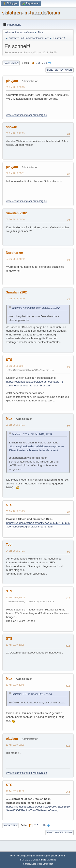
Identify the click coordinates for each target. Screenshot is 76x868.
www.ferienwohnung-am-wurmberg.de (26, 115)
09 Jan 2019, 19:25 (15, 511)
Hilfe (13, 856)
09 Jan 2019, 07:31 (15, 425)
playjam (12, 81)
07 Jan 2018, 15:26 (15, 219)
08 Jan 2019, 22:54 (15, 366)
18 (45, 63)
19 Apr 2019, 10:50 (15, 791)
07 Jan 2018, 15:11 (15, 173)
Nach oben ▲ (59, 856)
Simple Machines (48, 860)
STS (9, 360)
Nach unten (11, 63)
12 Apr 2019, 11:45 (15, 685)
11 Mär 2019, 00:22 (15, 597)
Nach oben (10, 825)
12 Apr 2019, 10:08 (15, 645)
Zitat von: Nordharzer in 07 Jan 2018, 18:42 (36, 308)
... (42, 63)
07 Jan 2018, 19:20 (15, 299)
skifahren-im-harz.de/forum (31, 13)
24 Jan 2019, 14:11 (15, 551)
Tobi (9, 545)
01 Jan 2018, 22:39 (15, 133)
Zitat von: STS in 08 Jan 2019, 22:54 (32, 434)
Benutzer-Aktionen (59, 70)
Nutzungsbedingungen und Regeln (33, 856)
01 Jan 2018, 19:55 (15, 87)
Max (9, 419)
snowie (11, 127)
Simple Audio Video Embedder (38, 864)
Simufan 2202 (16, 213)
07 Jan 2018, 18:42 (15, 259)
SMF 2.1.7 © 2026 (29, 860)
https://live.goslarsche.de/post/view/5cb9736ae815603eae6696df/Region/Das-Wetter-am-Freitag (38, 809)
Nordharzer (14, 253)
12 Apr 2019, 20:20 (15, 745)
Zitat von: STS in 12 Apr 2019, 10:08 (32, 694)
